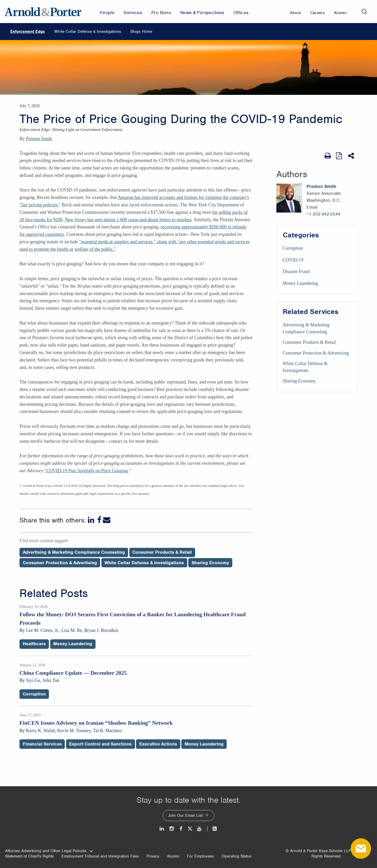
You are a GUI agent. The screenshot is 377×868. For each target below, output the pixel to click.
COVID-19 (293, 260)
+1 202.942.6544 (323, 214)
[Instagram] (172, 829)
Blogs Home (141, 32)
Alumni (173, 856)
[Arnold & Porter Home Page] (43, 12)
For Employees (200, 856)
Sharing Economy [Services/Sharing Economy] (299, 381)
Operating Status (237, 856)
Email (312, 207)
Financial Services (42, 744)
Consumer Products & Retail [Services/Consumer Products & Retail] (309, 342)
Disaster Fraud (296, 271)
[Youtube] (200, 829)
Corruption (293, 248)
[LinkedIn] (92, 520)
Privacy (153, 856)
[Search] (364, 12)
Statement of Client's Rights (29, 856)
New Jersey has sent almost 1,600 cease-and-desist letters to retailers (128, 220)
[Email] (107, 520)
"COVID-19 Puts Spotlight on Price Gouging (86, 471)
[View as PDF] (339, 156)
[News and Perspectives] (212, 829)
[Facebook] (99, 520)
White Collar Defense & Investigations (88, 32)
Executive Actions (158, 744)
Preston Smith (39, 139)
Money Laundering (300, 283)
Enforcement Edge (28, 32)
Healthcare (34, 644)
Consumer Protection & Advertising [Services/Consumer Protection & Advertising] (316, 353)
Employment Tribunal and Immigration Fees (100, 856)
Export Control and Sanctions (100, 744)
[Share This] (352, 156)
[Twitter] (190, 829)
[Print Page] (328, 156)
